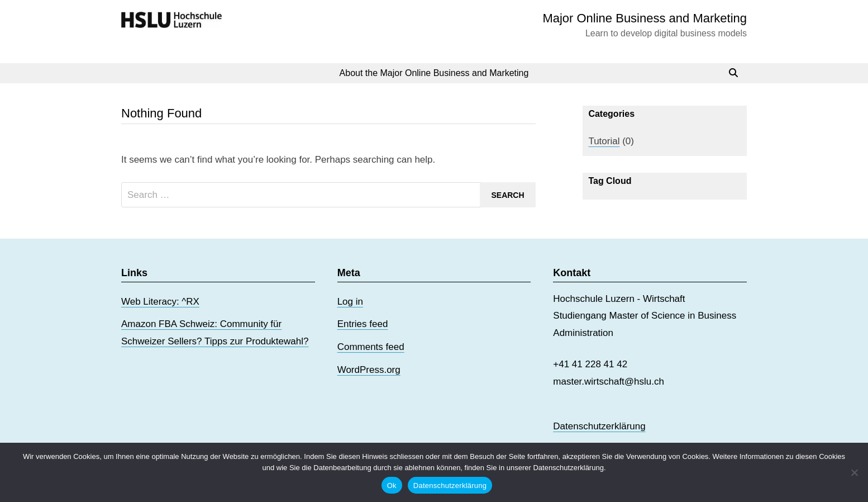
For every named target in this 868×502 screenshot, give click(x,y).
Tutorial (604, 141)
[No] (854, 472)
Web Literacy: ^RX (160, 302)
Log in (350, 302)
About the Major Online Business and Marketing (434, 73)
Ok (392, 486)
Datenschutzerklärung (599, 426)
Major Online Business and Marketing (645, 18)
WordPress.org (369, 370)
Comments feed (371, 347)
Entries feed (363, 324)
